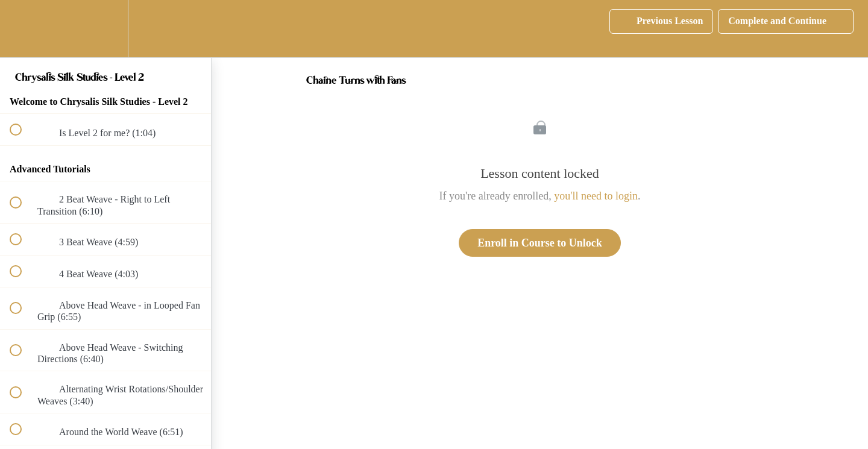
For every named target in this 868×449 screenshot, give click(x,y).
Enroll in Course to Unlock (540, 243)
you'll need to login (596, 196)
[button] (22, 29)
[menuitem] (105, 29)
